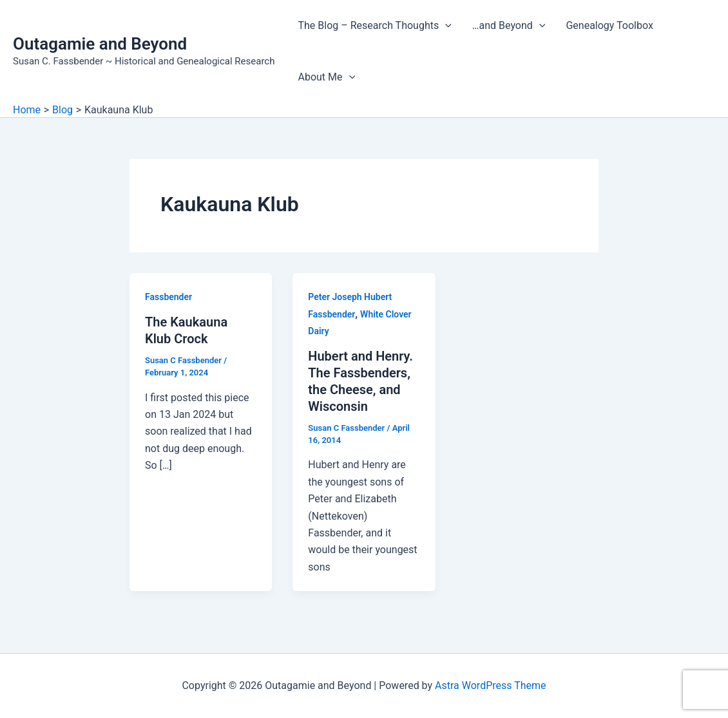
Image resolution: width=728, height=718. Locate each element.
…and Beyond (509, 26)
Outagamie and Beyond (100, 44)
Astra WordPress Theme (490, 685)
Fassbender (168, 297)
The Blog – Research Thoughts (374, 26)
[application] (445, 26)
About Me (326, 77)
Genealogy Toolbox (609, 25)
